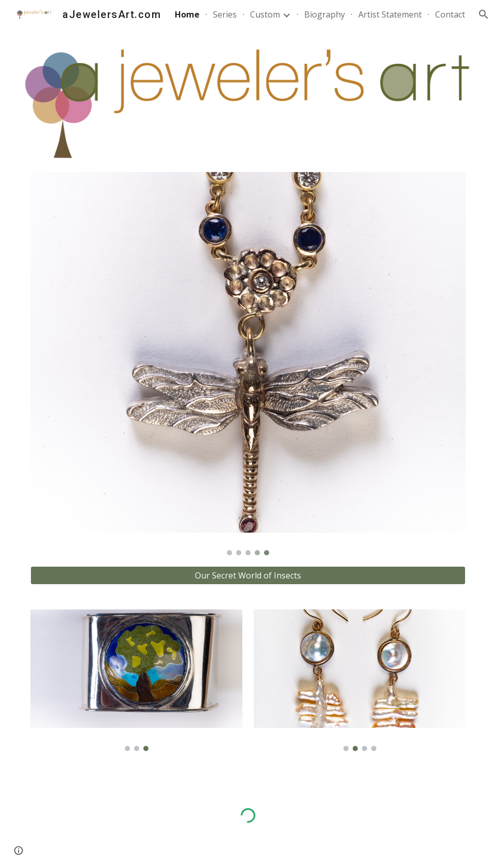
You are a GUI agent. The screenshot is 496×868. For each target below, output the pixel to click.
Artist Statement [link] (390, 14)
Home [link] (187, 14)
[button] (484, 14)
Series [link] (225, 14)
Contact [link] (450, 14)
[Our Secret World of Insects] (248, 575)
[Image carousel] (248, 364)
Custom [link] (265, 14)
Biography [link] (325, 14)
